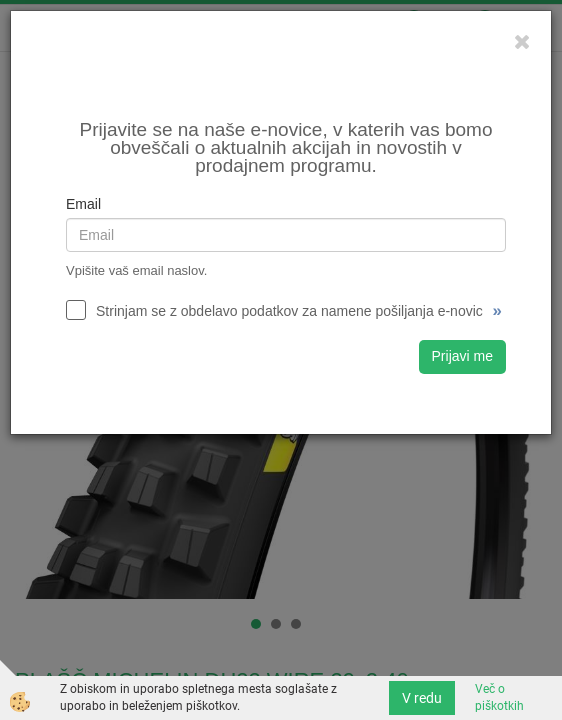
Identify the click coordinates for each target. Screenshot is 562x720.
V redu (422, 698)
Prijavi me (462, 356)
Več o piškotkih (499, 697)
